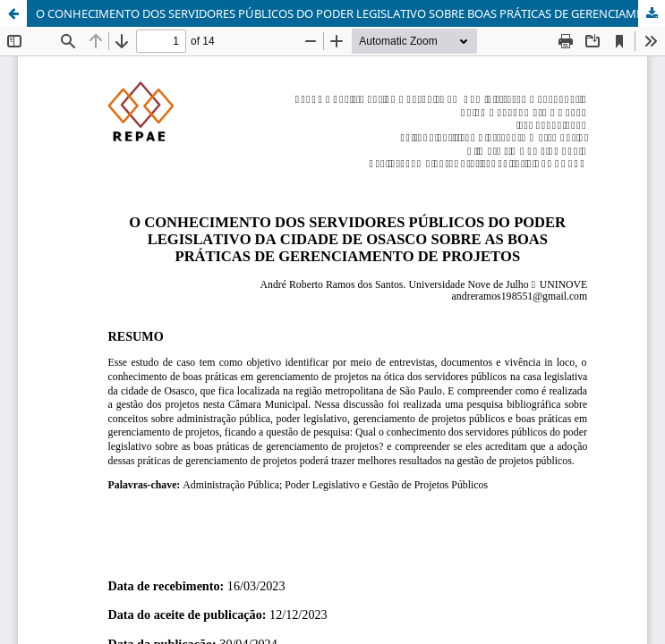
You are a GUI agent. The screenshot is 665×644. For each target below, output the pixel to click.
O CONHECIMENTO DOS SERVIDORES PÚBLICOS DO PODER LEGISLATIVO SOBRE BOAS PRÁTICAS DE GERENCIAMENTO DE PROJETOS (350, 13)
